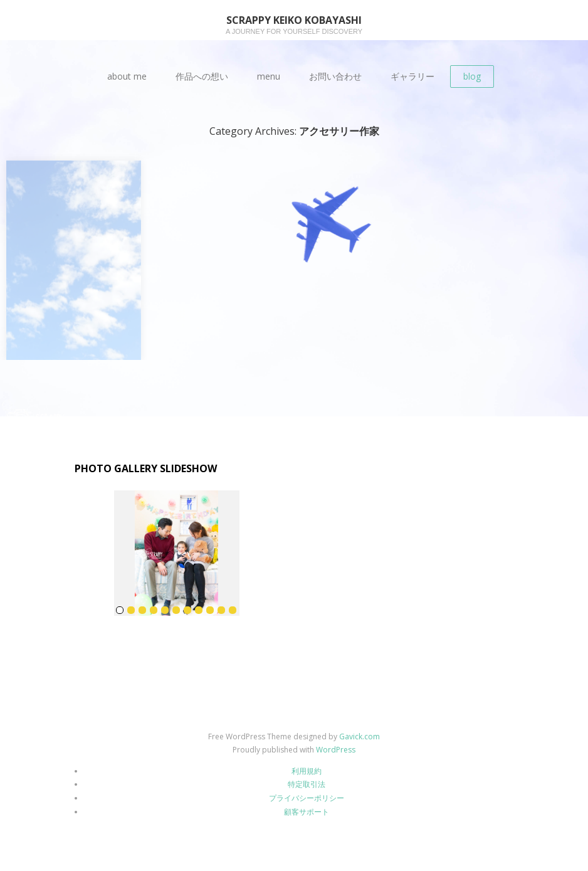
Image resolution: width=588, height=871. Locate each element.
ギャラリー (412, 76)
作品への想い (202, 76)
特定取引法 (307, 784)
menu (269, 76)
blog (472, 76)
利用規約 (307, 771)
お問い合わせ (335, 76)
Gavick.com (360, 736)
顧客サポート (307, 812)
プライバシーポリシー (307, 798)
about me (127, 76)
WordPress (336, 750)
